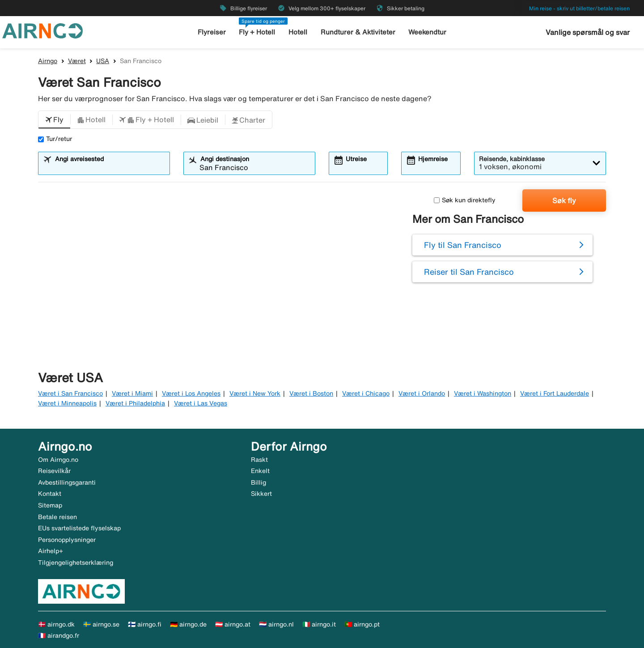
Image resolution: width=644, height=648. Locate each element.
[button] (54, 120)
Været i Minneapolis (67, 403)
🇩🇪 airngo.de (188, 624)
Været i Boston (311, 393)
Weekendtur (427, 32)
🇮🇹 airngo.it (319, 624)
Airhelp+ (51, 551)
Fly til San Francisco (463, 245)
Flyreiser (212, 32)
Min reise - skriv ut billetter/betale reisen (579, 8)
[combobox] (110, 167)
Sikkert (261, 494)
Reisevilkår (54, 471)
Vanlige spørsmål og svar (588, 32)
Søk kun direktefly (465, 200)
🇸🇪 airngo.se (101, 624)
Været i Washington (483, 393)
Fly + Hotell (257, 32)
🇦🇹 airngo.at (233, 624)
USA (103, 61)
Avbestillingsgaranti (67, 482)
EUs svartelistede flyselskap (79, 528)
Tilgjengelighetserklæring (76, 563)
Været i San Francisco (70, 393)
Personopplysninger (67, 540)
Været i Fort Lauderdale (555, 393)
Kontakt (50, 494)
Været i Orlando (422, 393)
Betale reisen (57, 517)
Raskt (259, 460)
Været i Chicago (366, 393)
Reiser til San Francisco (469, 272)
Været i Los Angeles (191, 393)
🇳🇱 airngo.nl (276, 624)
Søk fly (564, 200)
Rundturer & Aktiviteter (358, 32)
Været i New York (255, 393)
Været (77, 61)
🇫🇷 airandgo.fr (59, 635)
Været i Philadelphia (135, 403)
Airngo (48, 61)
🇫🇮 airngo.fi (145, 624)
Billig (258, 482)
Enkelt (260, 471)
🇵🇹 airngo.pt (362, 624)
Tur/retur (55, 139)
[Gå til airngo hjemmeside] (42, 30)
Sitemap (50, 505)
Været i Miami (132, 393)
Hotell (298, 32)
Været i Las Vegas (201, 403)
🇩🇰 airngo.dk (56, 624)
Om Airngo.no (58, 460)
